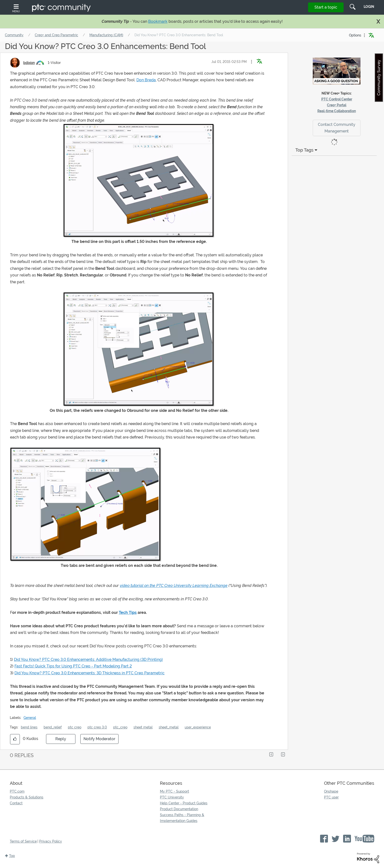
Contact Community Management (337, 128)
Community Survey (379, 78)
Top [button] (12, 856)
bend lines (29, 727)
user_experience (198, 727)
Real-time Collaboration (337, 111)
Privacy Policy (51, 841)
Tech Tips (128, 612)
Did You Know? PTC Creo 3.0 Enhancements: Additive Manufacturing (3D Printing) (88, 660)
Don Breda (146, 80)
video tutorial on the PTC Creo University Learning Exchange (174, 586)
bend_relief (53, 727)
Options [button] (355, 35)
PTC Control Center (337, 99)
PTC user (331, 797)
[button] (252, 62)
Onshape (331, 791)
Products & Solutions (27, 797)
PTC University (172, 797)
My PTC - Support (174, 791)
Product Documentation (179, 809)
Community (14, 35)
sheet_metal (169, 727)
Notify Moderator (99, 739)
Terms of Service (23, 841)
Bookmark (158, 21)
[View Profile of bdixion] (29, 63)
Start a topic (326, 7)
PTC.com (17, 791)
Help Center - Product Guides (184, 803)
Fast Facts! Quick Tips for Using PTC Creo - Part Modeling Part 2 (73, 666)
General (30, 718)
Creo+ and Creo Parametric (56, 35)
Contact (16, 803)
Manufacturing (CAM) (106, 35)
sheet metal (143, 727)
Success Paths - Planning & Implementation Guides (182, 818)
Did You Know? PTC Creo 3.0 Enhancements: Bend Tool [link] (179, 35)
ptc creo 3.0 (97, 727)
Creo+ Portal (337, 105)
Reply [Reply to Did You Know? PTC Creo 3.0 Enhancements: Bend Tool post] (61, 739)
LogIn (369, 7)
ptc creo (75, 727)
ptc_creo (120, 727)
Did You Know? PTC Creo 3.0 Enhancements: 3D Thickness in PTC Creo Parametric (90, 673)
